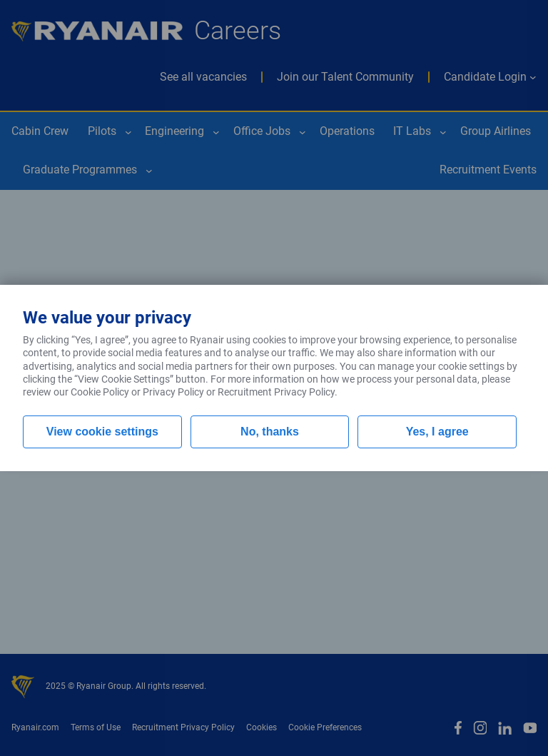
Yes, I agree (437, 432)
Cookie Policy (100, 392)
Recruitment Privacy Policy (276, 392)
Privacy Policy (173, 392)
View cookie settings (102, 432)
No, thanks (270, 432)
